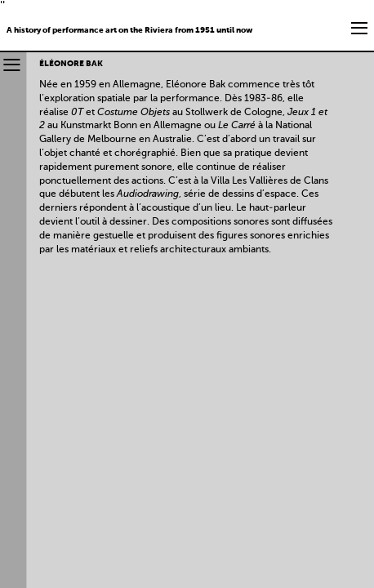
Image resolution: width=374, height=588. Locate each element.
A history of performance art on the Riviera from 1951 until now (129, 30)
